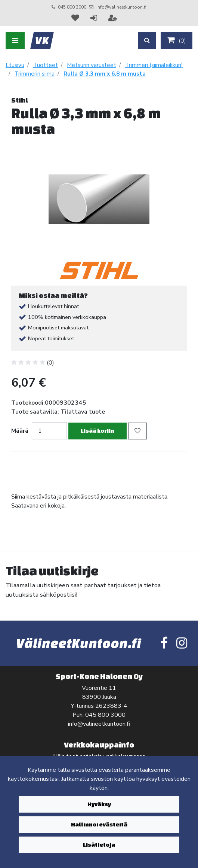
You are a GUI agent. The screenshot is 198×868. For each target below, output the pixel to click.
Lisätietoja (99, 845)
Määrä (20, 431)
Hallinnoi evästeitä (99, 824)
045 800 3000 (72, 7)
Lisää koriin (98, 431)
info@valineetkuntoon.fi (121, 7)
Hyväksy (99, 804)
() (177, 40)
